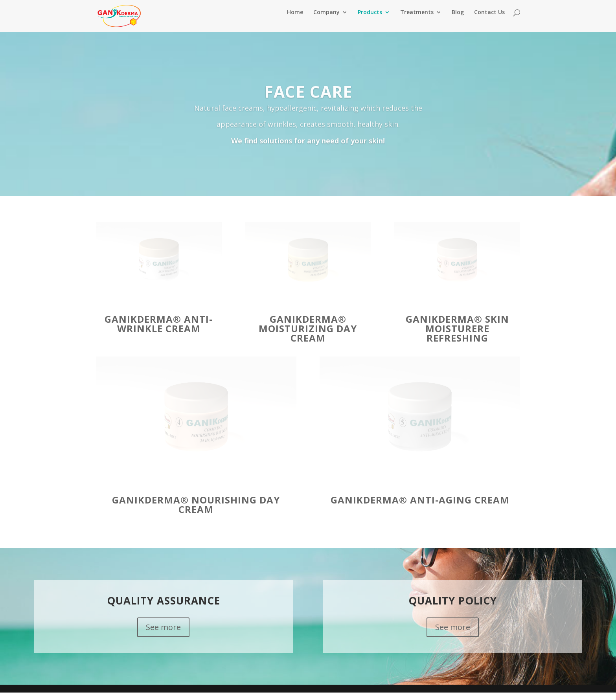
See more (163, 635)
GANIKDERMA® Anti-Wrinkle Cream (159, 331)
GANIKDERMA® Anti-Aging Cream (420, 507)
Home (295, 20)
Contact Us (489, 20)
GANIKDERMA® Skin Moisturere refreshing (457, 336)
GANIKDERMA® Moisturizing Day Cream (308, 336)
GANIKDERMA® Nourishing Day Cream (196, 512)
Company (326, 20)
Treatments (417, 20)
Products (370, 20)
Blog (458, 20)
